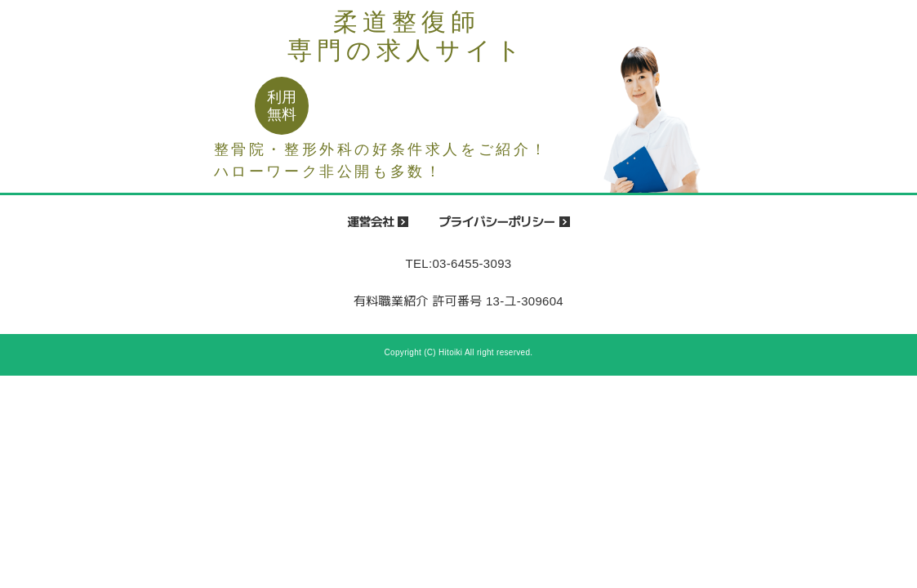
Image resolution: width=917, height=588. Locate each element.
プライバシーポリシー (497, 222)
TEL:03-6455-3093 (459, 263)
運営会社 (370, 222)
